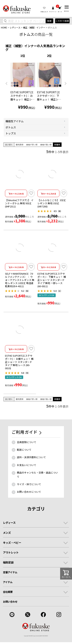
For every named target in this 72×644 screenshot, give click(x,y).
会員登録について (27, 442)
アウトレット (11, 552)
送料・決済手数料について (31, 457)
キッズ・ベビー (12, 543)
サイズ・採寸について (29, 484)
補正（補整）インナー (34, 27)
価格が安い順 (32, 145)
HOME (4, 27)
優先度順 (19, 145)
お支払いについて (27, 465)
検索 (49, 21)
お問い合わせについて (29, 492)
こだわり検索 (62, 21)
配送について (24, 450)
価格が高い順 (46, 145)
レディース (15, 27)
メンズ (7, 533)
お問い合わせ (10, 602)
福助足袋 (8, 562)
